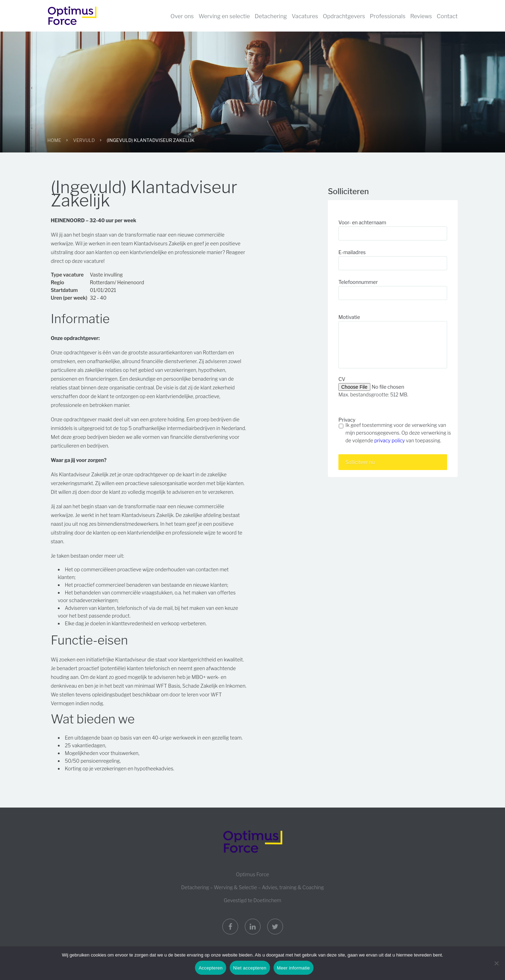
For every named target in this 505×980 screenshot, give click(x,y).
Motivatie (349, 317)
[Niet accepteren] (496, 963)
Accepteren (210, 968)
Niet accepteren (250, 968)
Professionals (388, 16)
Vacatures (305, 16)
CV (342, 379)
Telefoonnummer (358, 282)
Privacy (347, 420)
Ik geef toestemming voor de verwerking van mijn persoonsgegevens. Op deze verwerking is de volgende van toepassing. (398, 433)
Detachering (271, 16)
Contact (447, 16)
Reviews (421, 16)
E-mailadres (352, 252)
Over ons (182, 16)
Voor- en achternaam (362, 222)
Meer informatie (294, 968)
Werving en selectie (224, 16)
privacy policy (389, 440)
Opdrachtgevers (344, 16)
